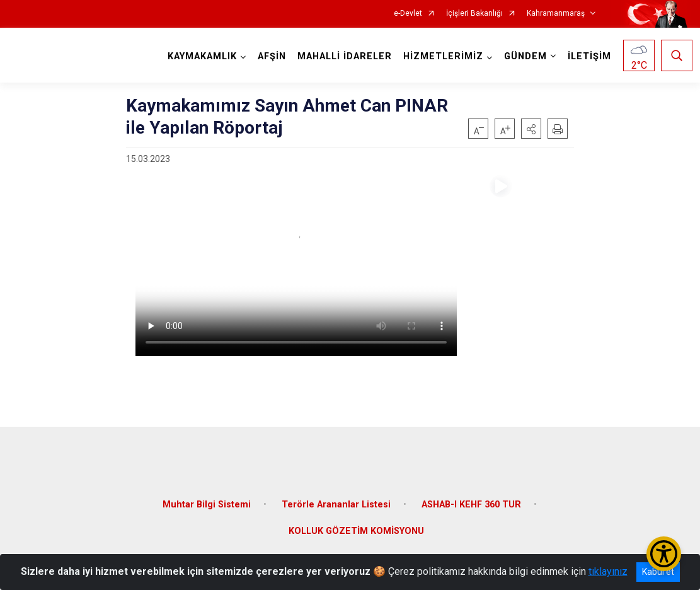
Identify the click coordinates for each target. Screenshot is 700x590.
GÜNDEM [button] (524, 56)
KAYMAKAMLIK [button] (200, 56)
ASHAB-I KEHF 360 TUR (471, 498)
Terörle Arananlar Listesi (336, 498)
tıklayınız (608, 571)
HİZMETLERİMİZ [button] (441, 56)
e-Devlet (408, 14)
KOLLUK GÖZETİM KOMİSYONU (356, 524)
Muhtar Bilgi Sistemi (207, 498)
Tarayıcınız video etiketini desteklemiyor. (296, 266)
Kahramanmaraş (556, 14)
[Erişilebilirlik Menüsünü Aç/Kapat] (664, 554)
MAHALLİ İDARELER (343, 56)
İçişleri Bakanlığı (474, 14)
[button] (531, 129)
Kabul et (658, 572)
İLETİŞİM (588, 56)
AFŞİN (270, 56)
